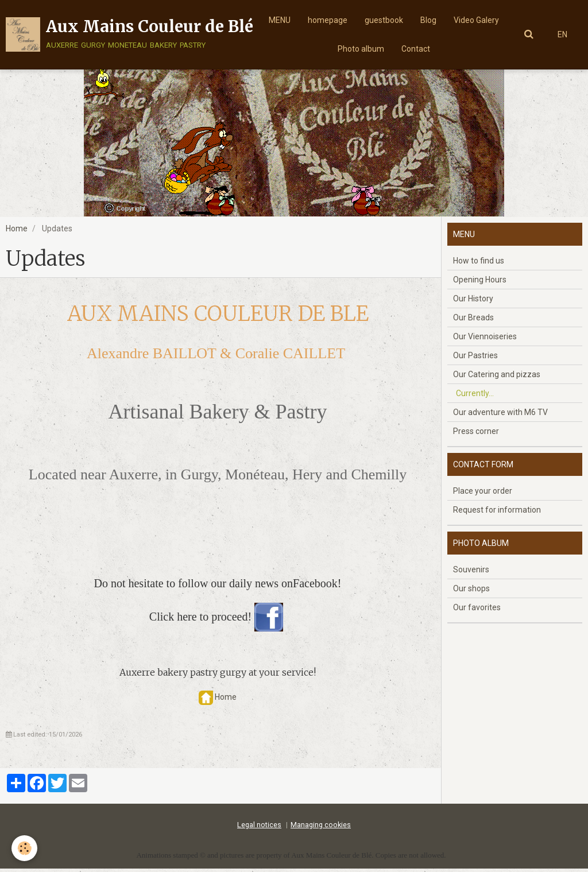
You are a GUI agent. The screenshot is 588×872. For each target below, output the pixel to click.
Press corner (476, 435)
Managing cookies (321, 828)
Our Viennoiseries (485, 340)
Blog (428, 20)
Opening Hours (480, 283)
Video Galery (476, 20)
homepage (328, 20)
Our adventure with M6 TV (500, 416)
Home (17, 232)
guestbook (384, 20)
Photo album (361, 49)
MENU (280, 20)
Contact (416, 49)
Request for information (497, 513)
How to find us (479, 264)
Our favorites (477, 611)
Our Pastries (475, 359)
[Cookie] (24, 848)
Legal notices (259, 828)
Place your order (483, 494)
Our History (473, 302)
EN (562, 34)
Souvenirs (471, 573)
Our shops (471, 592)
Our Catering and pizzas (497, 378)
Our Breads (473, 321)
